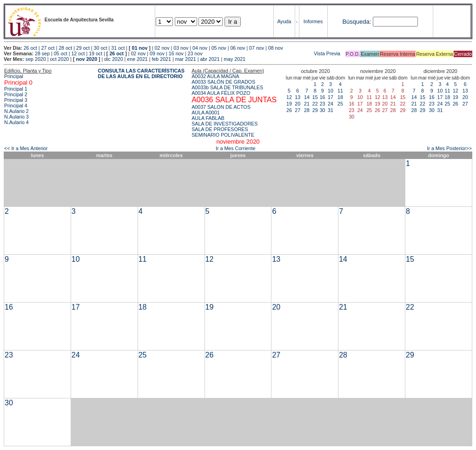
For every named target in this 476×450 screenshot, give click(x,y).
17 (331, 97)
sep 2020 (36, 59)
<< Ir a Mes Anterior (26, 148)
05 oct (61, 53)
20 (297, 104)
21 (307, 104)
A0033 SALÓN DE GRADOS (223, 82)
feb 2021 (161, 59)
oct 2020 (59, 59)
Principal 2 (16, 94)
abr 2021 (210, 59)
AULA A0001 (205, 112)
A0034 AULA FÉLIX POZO (221, 93)
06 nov (238, 48)
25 (340, 104)
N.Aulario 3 (17, 117)
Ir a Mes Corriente (235, 148)
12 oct (78, 53)
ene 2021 (137, 59)
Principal (14, 76)
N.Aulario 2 (17, 111)
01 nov (140, 48)
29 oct (83, 48)
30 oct (101, 48)
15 (315, 97)
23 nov (195, 53)
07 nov (257, 48)
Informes (313, 21)
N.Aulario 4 (17, 122)
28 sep (42, 53)
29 (315, 110)
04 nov (200, 48)
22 (315, 104)
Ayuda (284, 21)
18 (340, 97)
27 (297, 110)
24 (331, 104)
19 (289, 104)
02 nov (162, 48)
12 (289, 97)
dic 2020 (113, 59)
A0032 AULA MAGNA (215, 76)
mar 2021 (186, 59)
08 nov (276, 48)
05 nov (219, 48)
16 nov (176, 53)
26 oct (30, 48)
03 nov (181, 48)
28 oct (65, 48)
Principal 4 (16, 106)
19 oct (96, 53)
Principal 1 (16, 89)
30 (323, 110)
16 (323, 97)
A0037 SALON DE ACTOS (221, 107)
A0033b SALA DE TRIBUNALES (227, 87)
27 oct (48, 48)
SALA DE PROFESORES (220, 129)
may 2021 (235, 59)
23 (323, 104)
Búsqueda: (357, 22)
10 (331, 91)
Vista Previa (272, 53)
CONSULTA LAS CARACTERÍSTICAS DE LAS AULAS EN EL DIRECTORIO (141, 73)
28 (307, 110)
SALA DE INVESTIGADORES (225, 124)
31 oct (118, 48)
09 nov (157, 53)
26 (289, 110)
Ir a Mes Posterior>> (449, 148)
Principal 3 (16, 100)
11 (340, 91)
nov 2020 (86, 59)
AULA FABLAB (208, 118)
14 (307, 97)
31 (331, 110)
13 (297, 97)
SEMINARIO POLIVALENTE (223, 135)
